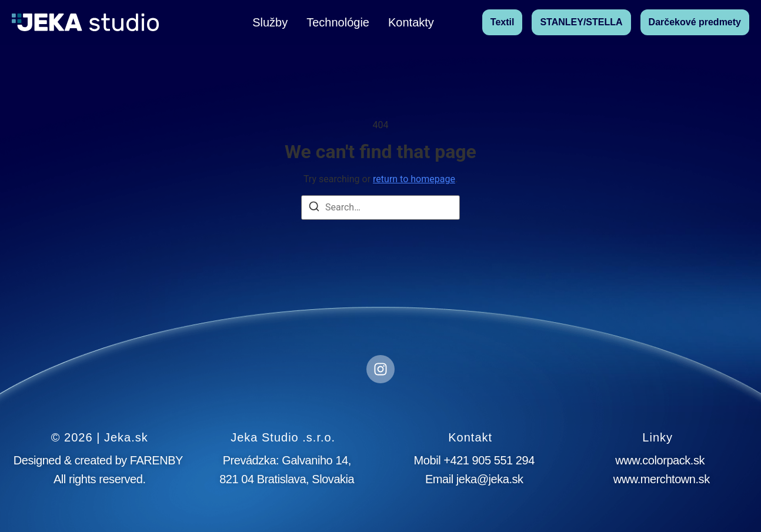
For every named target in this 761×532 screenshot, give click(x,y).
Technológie (338, 22)
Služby (270, 22)
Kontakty (411, 22)
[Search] (314, 208)
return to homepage (414, 179)
